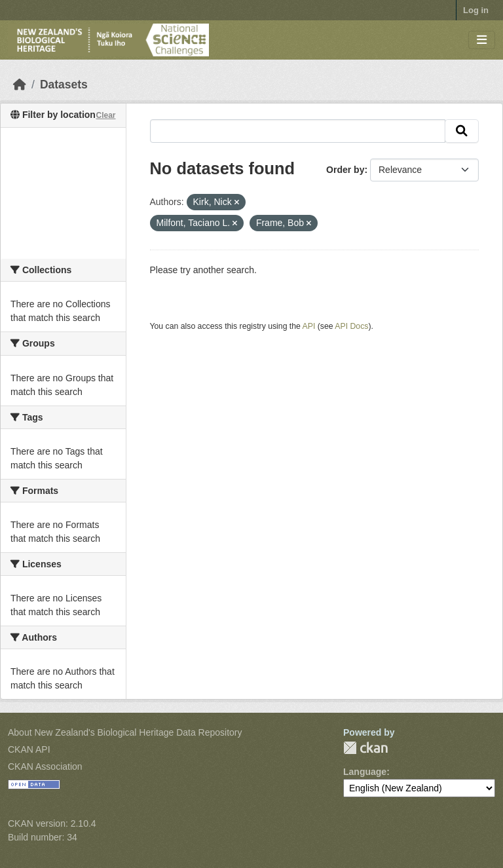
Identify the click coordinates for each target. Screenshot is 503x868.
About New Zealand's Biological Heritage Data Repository (125, 732)
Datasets (64, 85)
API (309, 326)
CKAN (365, 748)
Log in (476, 10)
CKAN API (29, 749)
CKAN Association (45, 766)
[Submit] (462, 131)
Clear (105, 115)
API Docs (351, 326)
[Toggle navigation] (482, 40)
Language (365, 772)
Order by (345, 170)
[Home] (20, 85)
